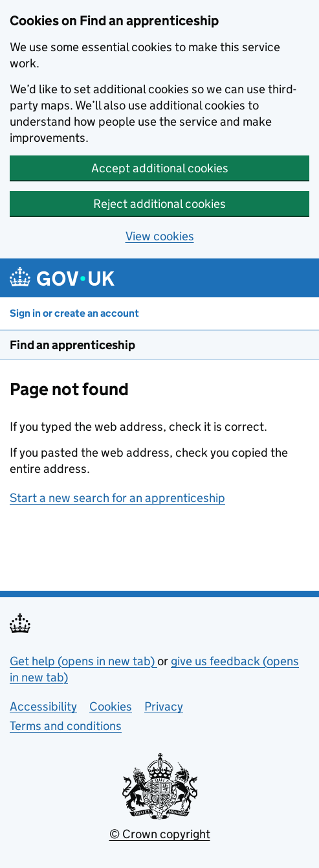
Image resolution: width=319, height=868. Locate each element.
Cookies (111, 706)
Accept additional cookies (160, 168)
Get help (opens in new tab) (83, 661)
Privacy (164, 706)
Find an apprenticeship (72, 345)
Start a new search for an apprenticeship (117, 498)
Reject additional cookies (159, 204)
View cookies (160, 236)
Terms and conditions (66, 726)
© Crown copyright (160, 834)
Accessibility (43, 706)
